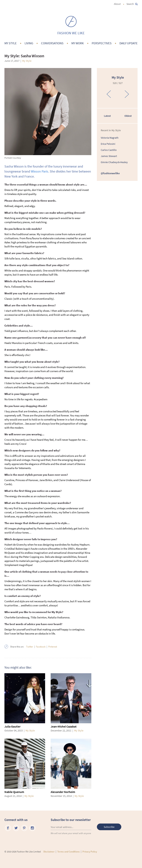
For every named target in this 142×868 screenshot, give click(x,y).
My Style (11, 43)
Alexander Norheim (63, 792)
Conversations (52, 43)
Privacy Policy (90, 852)
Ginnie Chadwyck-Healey (114, 162)
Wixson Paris (40, 171)
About (117, 4)
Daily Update (129, 43)
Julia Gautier (12, 726)
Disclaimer (49, 852)
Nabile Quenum (14, 792)
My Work (78, 43)
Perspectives (102, 43)
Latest (107, 116)
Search (132, 4)
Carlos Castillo (109, 150)
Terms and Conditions (69, 852)
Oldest (128, 116)
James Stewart (109, 156)
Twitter (30, 647)
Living (29, 43)
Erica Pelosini (108, 144)
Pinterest (53, 647)
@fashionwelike (110, 173)
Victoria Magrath (110, 138)
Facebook (41, 647)
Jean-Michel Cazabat (64, 726)
